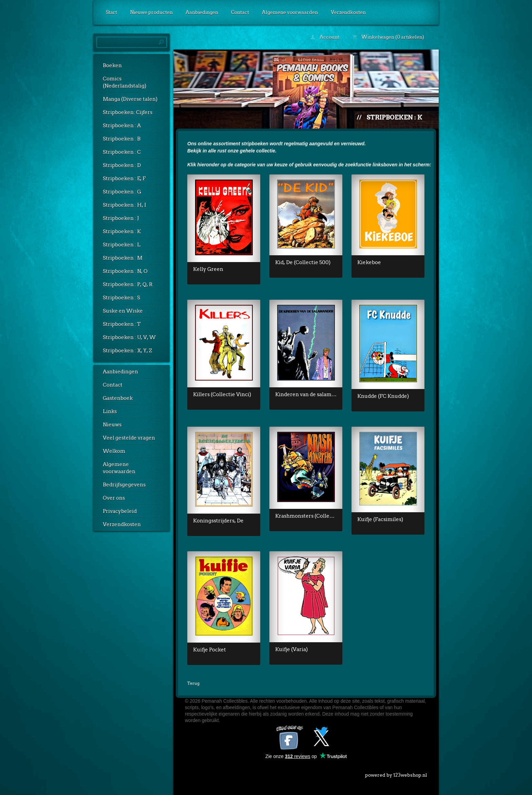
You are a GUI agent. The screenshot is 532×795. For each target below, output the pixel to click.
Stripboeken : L (122, 245)
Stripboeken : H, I (125, 205)
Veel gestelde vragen (129, 438)
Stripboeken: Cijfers (128, 112)
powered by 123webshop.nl (396, 774)
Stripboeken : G (122, 192)
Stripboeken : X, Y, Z (127, 351)
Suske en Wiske (123, 311)
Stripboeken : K (122, 232)
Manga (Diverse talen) (130, 99)
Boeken (112, 66)
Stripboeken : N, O (125, 271)
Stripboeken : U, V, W (129, 337)
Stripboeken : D (122, 165)
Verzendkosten (348, 12)
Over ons (114, 498)
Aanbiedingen (202, 12)
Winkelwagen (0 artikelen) (388, 37)
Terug (193, 683)
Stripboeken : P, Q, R (128, 284)
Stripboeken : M (123, 258)
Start (111, 12)
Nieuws (112, 425)
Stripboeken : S (121, 298)
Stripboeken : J (121, 218)
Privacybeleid (120, 511)
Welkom (114, 451)
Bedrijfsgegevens (124, 485)
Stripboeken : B (122, 139)
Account (325, 37)
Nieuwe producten (151, 12)
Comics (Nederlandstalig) (125, 82)
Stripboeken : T (122, 324)
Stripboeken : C (122, 152)
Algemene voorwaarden (290, 12)
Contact (240, 12)
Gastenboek (118, 398)
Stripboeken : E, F (124, 179)
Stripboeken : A (122, 126)
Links (110, 411)
